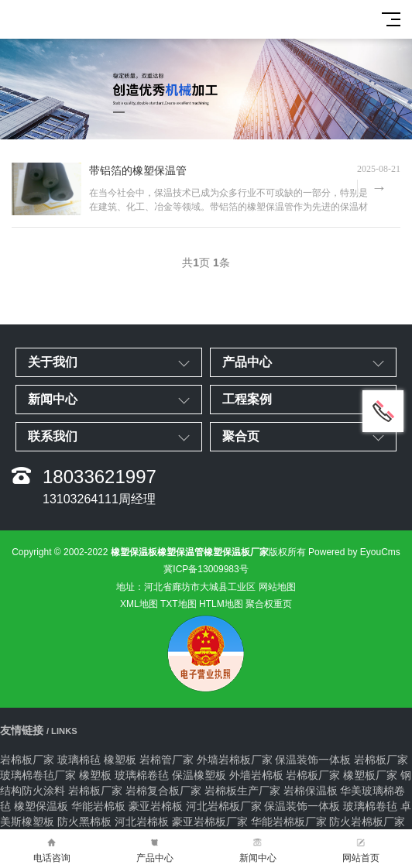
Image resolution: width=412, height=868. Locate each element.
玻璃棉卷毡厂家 (38, 775)
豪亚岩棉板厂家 (210, 822)
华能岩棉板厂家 (289, 822)
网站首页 (360, 849)
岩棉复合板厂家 (163, 791)
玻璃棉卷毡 (142, 775)
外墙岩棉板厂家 (235, 760)
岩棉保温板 (311, 791)
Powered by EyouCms (353, 552)
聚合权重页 (269, 604)
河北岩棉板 (142, 822)
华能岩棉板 (98, 806)
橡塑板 (120, 760)
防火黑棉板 (84, 822)
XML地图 (139, 604)
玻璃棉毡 (79, 760)
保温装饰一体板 (313, 760)
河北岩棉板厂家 (224, 806)
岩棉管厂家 (167, 760)
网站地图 (277, 587)
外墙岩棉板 (256, 775)
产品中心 (154, 849)
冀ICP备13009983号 (206, 569)
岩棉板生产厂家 (242, 791)
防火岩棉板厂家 (367, 822)
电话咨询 (51, 849)
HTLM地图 (221, 604)
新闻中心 (257, 849)
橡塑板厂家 (370, 775)
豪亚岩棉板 (156, 806)
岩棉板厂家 (27, 760)
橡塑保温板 (41, 806)
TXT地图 (179, 604)
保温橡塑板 (199, 775)
